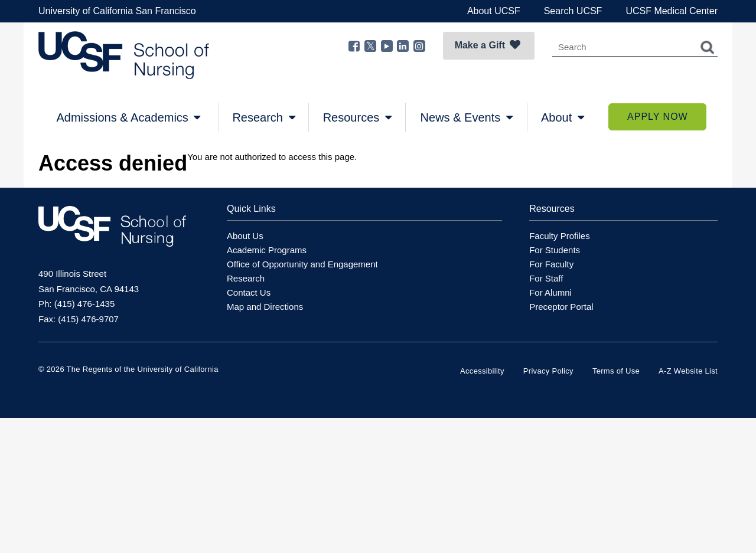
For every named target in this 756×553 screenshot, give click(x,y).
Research (263, 117)
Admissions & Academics (128, 117)
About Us (245, 236)
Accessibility (482, 371)
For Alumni (550, 292)
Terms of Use (616, 371)
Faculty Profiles (560, 236)
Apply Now (658, 117)
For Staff (546, 278)
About (563, 117)
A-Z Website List (688, 371)
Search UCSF (573, 11)
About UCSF (494, 11)
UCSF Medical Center (672, 11)
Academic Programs (267, 250)
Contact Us (249, 292)
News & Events (467, 117)
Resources (357, 117)
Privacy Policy (548, 371)
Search (708, 47)
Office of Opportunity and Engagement (302, 264)
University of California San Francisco (117, 11)
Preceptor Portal (561, 307)
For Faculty (551, 264)
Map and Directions (265, 307)
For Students (555, 250)
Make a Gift (488, 45)
